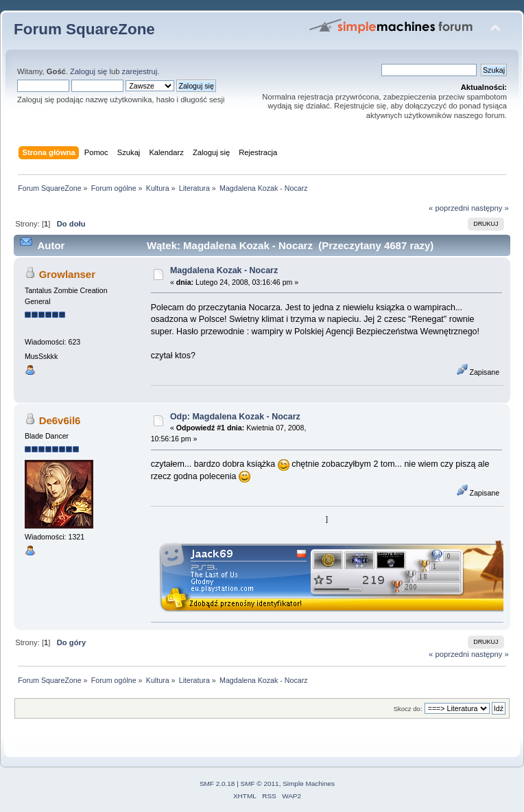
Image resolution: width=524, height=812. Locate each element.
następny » (490, 208)
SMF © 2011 (260, 784)
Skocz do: (408, 709)
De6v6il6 (60, 420)
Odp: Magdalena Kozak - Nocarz (235, 417)
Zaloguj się (88, 71)
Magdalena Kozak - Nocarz (224, 270)
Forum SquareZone (84, 29)
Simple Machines (309, 784)
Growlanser (67, 274)
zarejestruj (140, 71)
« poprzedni (449, 208)
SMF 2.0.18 (217, 784)
